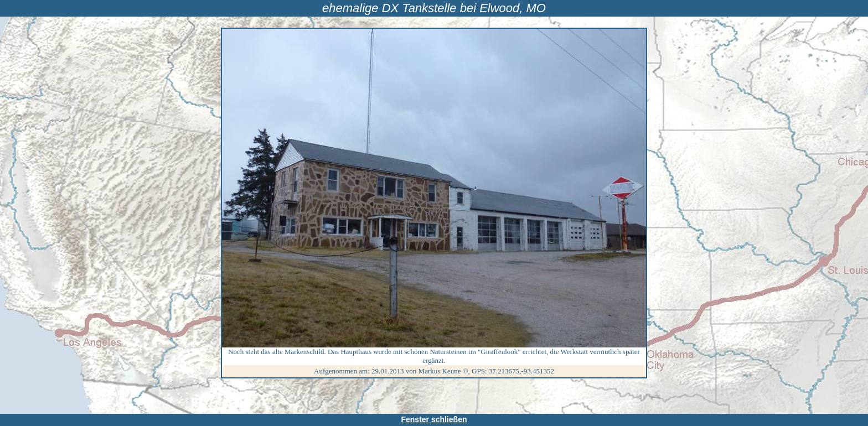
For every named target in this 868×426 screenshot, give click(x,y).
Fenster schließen (434, 419)
